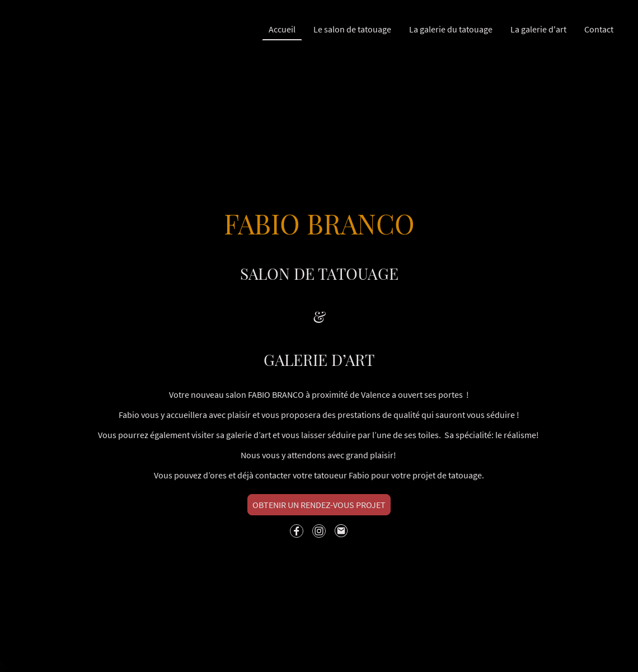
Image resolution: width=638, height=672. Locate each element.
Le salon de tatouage (352, 29)
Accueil (282, 29)
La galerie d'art (538, 29)
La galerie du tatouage (451, 29)
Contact (599, 29)
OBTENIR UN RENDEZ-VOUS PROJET (319, 505)
